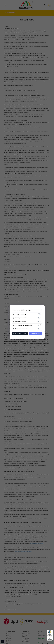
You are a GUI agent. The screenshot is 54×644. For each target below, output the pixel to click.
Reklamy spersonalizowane (22, 329)
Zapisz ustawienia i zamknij (20, 334)
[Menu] (52, 630)
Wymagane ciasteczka (20, 314)
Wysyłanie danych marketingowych (23, 325)
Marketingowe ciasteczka (21, 318)
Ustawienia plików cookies (21, 310)
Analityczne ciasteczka (20, 322)
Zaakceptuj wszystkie (36, 334)
